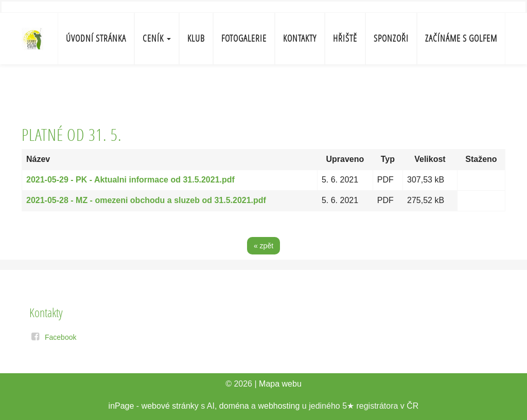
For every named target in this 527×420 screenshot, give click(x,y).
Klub (196, 38)
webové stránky (170, 406)
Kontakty (300, 38)
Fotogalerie (244, 38)
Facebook (60, 337)
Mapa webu (280, 384)
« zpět (263, 246)
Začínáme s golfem (461, 38)
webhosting (279, 406)
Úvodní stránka (96, 38)
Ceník (157, 38)
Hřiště (345, 38)
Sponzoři (391, 38)
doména (234, 406)
